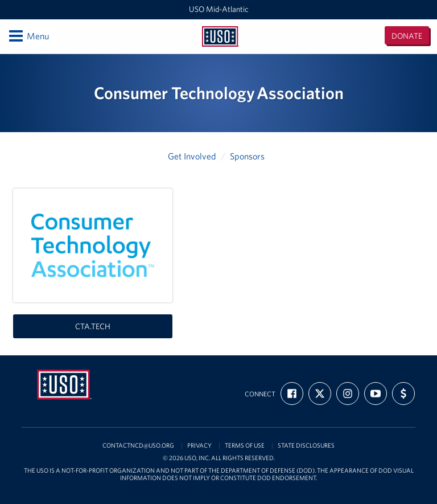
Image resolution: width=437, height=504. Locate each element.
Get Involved (192, 156)
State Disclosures (306, 446)
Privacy (199, 446)
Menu (28, 36)
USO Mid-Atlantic (219, 9)
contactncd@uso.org (138, 446)
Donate (407, 36)
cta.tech (93, 326)
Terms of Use (245, 446)
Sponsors (247, 156)
